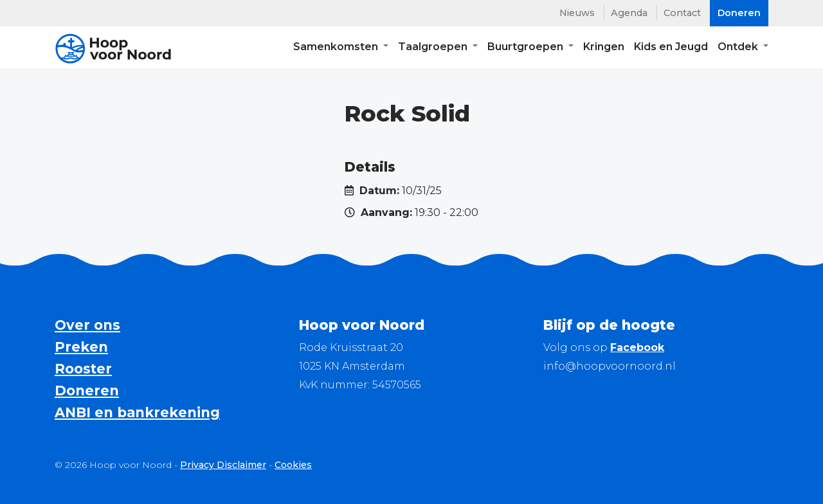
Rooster (83, 369)
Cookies (293, 465)
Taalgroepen (434, 49)
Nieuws (577, 13)
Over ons (87, 325)
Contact (682, 13)
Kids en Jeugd (671, 49)
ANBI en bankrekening (137, 412)
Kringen (604, 49)
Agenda (629, 13)
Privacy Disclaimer (223, 465)
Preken (81, 347)
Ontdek (739, 49)
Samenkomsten (337, 49)
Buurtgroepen (527, 49)
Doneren (87, 391)
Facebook (637, 347)
